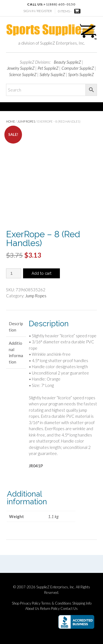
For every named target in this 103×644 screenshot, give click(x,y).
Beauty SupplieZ (67, 62)
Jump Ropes (26, 121)
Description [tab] (16, 327)
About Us (32, 609)
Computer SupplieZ (78, 68)
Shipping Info (82, 603)
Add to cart (41, 273)
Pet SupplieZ (48, 68)
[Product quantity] (14, 273)
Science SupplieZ (23, 74)
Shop (16, 603)
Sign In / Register (38, 11)
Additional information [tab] (16, 352)
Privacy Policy (30, 603)
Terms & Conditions (56, 603)
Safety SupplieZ (52, 74)
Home (11, 121)
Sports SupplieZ (81, 74)
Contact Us (69, 609)
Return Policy (50, 609)
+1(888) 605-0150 (59, 4)
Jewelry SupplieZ (21, 68)
